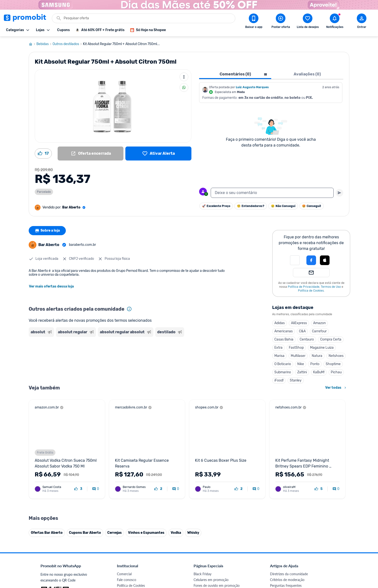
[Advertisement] (121, 357)
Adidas (280, 323)
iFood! (279, 380)
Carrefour (319, 331)
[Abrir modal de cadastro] (362, 22)
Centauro (307, 339)
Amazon (319, 323)
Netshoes (336, 356)
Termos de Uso (331, 287)
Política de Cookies (311, 291)
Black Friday (202, 581)
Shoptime (333, 364)
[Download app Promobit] (254, 22)
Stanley (296, 380)
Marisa (279, 356)
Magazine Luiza (322, 348)
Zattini (302, 372)
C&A (302, 331)
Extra (278, 348)
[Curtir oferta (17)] (43, 154)
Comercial (124, 581)
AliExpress (299, 323)
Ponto (315, 364)
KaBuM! (319, 372)
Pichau (336, 372)
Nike (301, 364)
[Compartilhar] (184, 87)
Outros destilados (68, 44)
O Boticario (283, 364)
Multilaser (298, 356)
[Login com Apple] (325, 260)
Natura (317, 356)
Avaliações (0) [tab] (307, 74)
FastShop (296, 348)
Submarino (283, 372)
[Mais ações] (184, 77)
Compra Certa (331, 339)
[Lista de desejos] (158, 154)
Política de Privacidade (304, 287)
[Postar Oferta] (281, 22)
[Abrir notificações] (335, 22)
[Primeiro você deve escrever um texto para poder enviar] (339, 193)
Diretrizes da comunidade (289, 581)
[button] (295, 260)
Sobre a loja (47, 231)
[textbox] (272, 193)
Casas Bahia (284, 339)
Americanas (283, 331)
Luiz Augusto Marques (252, 87)
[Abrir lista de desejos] (308, 22)
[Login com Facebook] (311, 260)
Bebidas (44, 44)
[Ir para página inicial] (33, 44)
